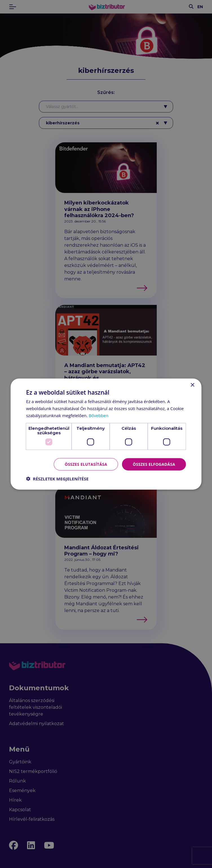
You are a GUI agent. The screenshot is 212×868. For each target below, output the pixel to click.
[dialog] (106, 434)
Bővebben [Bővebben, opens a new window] (99, 415)
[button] (58, 479)
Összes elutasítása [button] (85, 464)
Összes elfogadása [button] (154, 464)
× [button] (192, 385)
